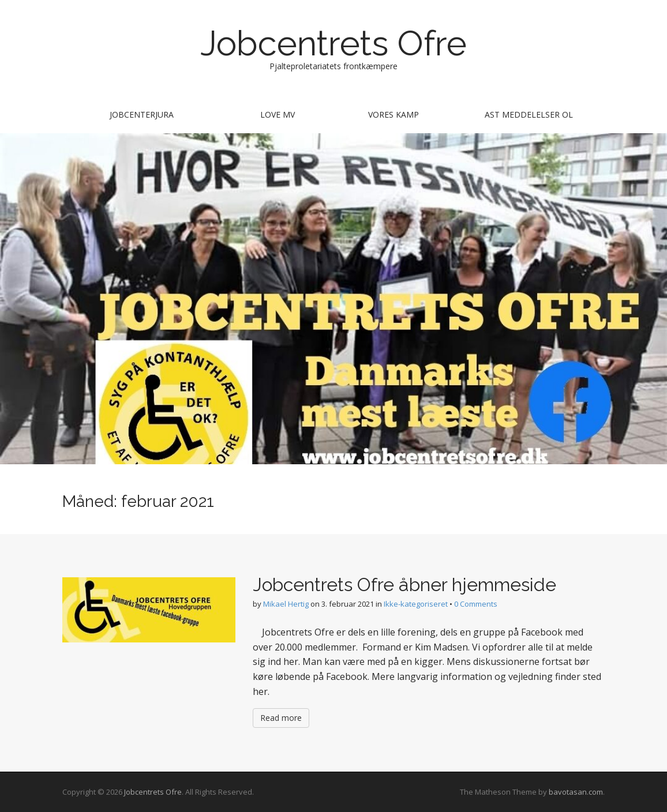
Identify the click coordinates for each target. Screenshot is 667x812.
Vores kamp (394, 114)
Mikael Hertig (286, 604)
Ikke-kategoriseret (416, 604)
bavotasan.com (576, 792)
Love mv (278, 114)
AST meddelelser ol (529, 114)
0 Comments (476, 604)
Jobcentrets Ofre (333, 43)
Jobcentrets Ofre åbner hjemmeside (404, 584)
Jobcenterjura (142, 114)
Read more (281, 718)
